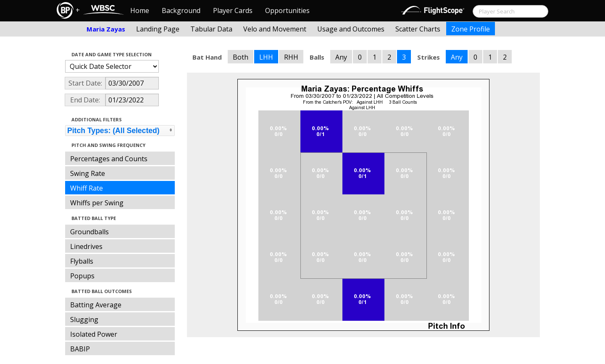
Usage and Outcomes (351, 29)
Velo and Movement (275, 29)
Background (181, 10)
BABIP (80, 349)
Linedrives (86, 246)
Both (241, 57)
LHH (266, 57)
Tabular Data (211, 29)
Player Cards (233, 10)
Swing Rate (88, 173)
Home (140, 10)
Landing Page (158, 29)
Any (341, 57)
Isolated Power (94, 334)
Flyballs (82, 261)
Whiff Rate (87, 188)
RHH (291, 57)
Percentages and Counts (109, 159)
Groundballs (89, 232)
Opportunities (287, 10)
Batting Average (96, 305)
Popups (82, 276)
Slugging (84, 319)
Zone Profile (471, 29)
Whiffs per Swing (97, 203)
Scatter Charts (418, 29)
